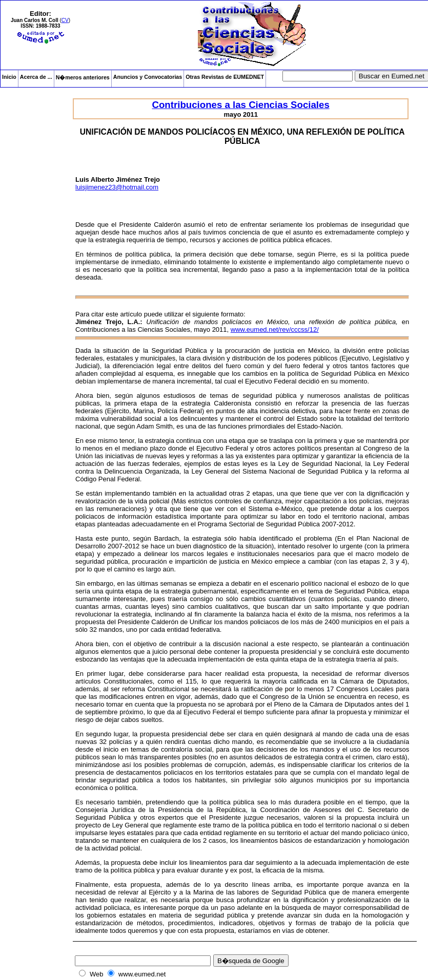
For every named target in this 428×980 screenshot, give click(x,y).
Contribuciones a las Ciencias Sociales (240, 105)
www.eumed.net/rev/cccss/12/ (275, 329)
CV (65, 20)
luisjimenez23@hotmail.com (117, 187)
